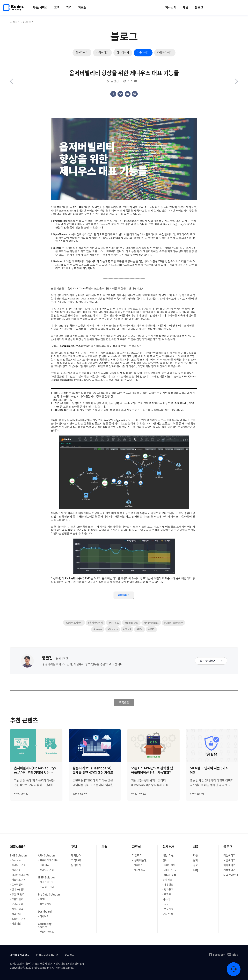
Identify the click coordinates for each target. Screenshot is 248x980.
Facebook (217, 954)
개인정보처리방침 (20, 955)
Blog (233, 954)
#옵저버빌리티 (95, 623)
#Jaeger (98, 629)
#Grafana (113, 629)
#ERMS (127, 629)
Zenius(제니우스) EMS (75, 346)
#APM (140, 629)
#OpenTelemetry (173, 623)
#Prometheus (151, 623)
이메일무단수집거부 (47, 955)
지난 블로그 (79, 207)
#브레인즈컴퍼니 (74, 623)
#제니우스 (114, 623)
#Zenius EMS (131, 623)
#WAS (151, 629)
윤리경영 (69, 955)
